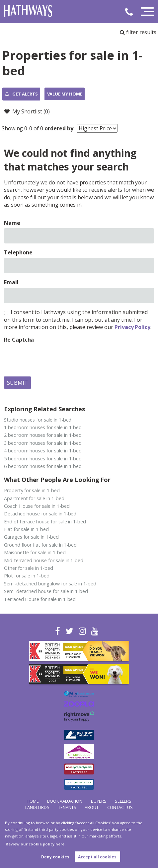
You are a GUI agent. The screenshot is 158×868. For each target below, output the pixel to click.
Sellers (123, 801)
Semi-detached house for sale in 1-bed (46, 591)
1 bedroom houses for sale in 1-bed (43, 427)
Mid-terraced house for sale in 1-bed (44, 560)
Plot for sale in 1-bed (27, 576)
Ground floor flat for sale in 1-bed (40, 545)
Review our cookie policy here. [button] (36, 844)
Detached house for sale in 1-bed (40, 514)
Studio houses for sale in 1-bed (38, 420)
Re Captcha (19, 340)
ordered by (59, 128)
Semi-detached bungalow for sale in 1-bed (50, 584)
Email (11, 282)
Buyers (99, 801)
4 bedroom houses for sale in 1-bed (43, 451)
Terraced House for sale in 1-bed (40, 599)
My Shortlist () (27, 111)
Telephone (18, 252)
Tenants (67, 807)
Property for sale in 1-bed (32, 490)
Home (33, 801)
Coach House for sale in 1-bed (37, 506)
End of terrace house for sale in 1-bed (45, 522)
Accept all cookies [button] (97, 857)
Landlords (37, 807)
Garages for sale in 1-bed (31, 537)
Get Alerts (21, 94)
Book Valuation (65, 801)
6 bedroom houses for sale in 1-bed (43, 466)
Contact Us (120, 807)
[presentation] (54, 358)
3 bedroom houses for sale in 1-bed (43, 443)
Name (12, 223)
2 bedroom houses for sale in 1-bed (43, 435)
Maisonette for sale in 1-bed (35, 552)
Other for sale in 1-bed (29, 568)
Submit (17, 383)
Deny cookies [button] (55, 857)
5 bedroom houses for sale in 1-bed (43, 459)
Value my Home (65, 94)
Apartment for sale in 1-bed (34, 498)
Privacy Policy (132, 327)
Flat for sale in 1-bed (26, 529)
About (92, 807)
